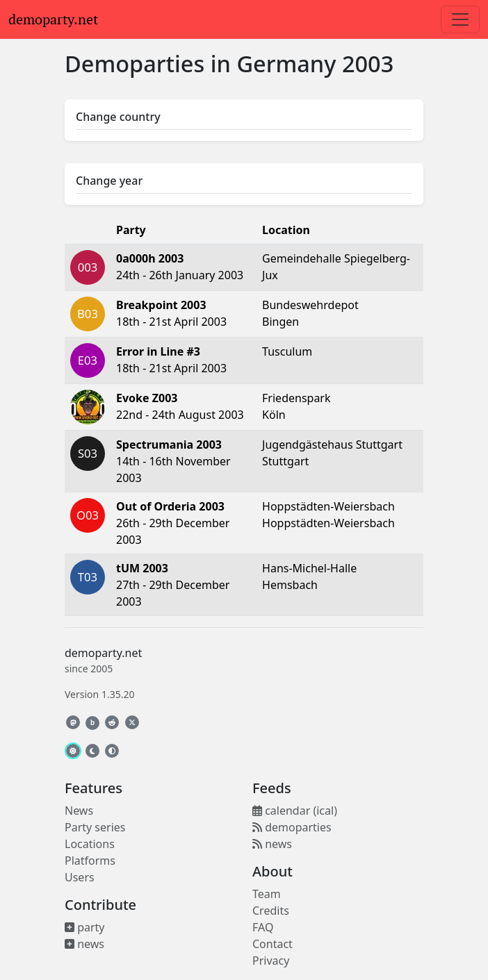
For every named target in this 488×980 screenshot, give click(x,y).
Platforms (90, 861)
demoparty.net (53, 19)
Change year (109, 181)
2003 (368, 64)
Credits (271, 911)
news (84, 944)
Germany (286, 64)
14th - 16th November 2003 (173, 461)
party (85, 927)
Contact (273, 944)
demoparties (292, 827)
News (79, 811)
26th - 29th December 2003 (173, 523)
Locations (90, 844)
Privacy (271, 961)
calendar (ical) (295, 811)
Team (267, 894)
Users (80, 877)
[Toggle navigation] (460, 19)
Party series (95, 827)
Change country (118, 117)
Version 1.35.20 (99, 694)
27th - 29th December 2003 (173, 585)
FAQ (263, 927)
